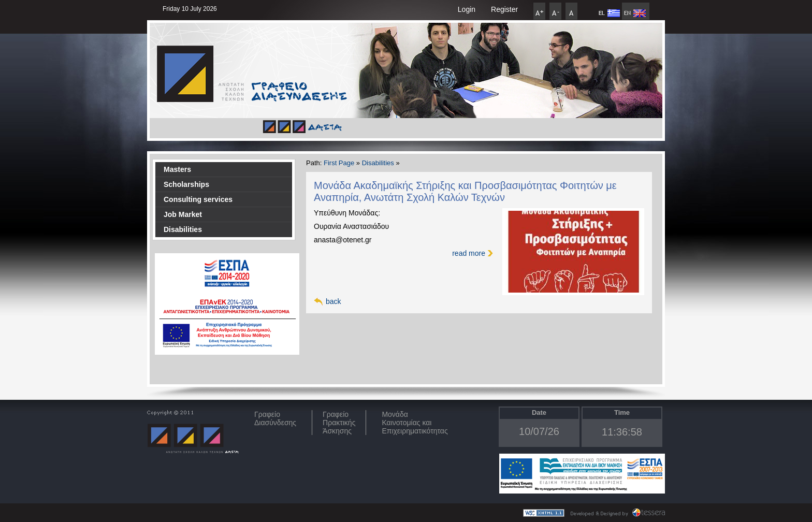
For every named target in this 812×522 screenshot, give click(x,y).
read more (469, 253)
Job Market (183, 214)
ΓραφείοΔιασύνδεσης (275, 418)
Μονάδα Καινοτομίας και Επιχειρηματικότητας (415, 423)
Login (467, 9)
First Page (339, 163)
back (334, 301)
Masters (177, 169)
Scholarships (186, 184)
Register (504, 9)
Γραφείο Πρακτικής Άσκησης (339, 423)
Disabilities (183, 229)
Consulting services (198, 199)
